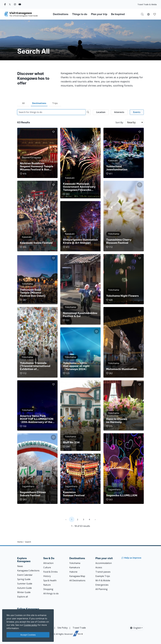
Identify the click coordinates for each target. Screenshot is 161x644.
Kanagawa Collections (28, 571)
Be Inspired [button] (118, 14)
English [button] (136, 628)
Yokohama (75, 563)
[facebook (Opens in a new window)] (5, 4)
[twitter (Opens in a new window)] (10, 4)
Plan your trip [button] (99, 14)
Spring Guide (24, 579)
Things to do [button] (80, 14)
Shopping (48, 589)
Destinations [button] (61, 14)
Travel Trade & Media (147, 4)
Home (20, 542)
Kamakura (75, 567)
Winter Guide (24, 592)
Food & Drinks (50, 572)
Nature (47, 585)
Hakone (73, 572)
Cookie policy (30, 625)
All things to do (51, 593)
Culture (47, 567)
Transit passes (103, 572)
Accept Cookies (28, 635)
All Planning (101, 589)
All (23, 103)
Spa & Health (50, 580)
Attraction (48, 563)
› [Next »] (95, 519)
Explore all (23, 597)
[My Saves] (155, 14)
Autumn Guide (25, 588)
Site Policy (63, 628)
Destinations (39, 103)
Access (99, 567)
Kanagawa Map (77, 576)
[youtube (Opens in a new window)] (20, 4)
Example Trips (103, 576)
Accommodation (104, 563)
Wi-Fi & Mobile (103, 580)
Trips (55, 103)
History (47, 576)
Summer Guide (25, 584)
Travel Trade (79, 628)
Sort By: (119, 122)
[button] (148, 14)
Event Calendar (25, 575)
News (20, 566)
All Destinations (77, 580)
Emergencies (102, 585)
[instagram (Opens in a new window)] (15, 4)
